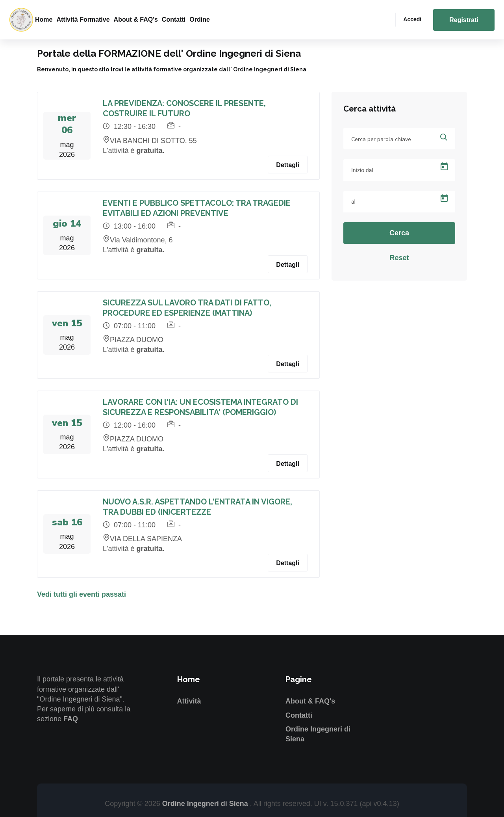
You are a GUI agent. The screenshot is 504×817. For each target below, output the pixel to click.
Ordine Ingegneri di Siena (206, 804)
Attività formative (83, 20)
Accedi (412, 19)
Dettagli (288, 165)
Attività (189, 701)
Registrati (464, 20)
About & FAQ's (136, 20)
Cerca (399, 233)
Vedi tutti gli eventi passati (82, 594)
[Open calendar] (444, 167)
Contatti (174, 20)
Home (44, 20)
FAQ (71, 719)
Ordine (200, 20)
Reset (399, 258)
